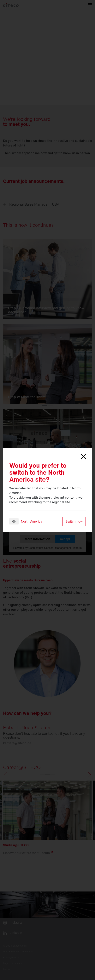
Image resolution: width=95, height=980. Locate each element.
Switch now (74, 521)
